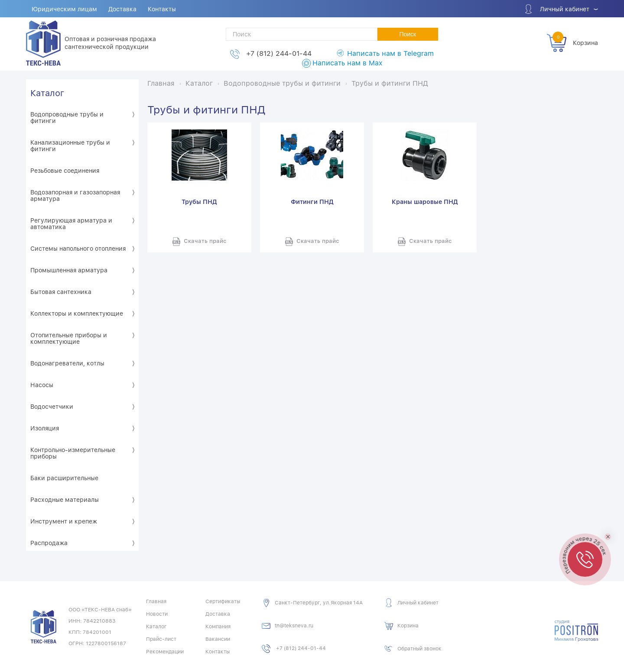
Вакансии (218, 639)
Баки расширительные (64, 478)
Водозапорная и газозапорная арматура (75, 195)
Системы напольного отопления (78, 249)
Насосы (42, 385)
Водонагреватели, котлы (67, 363)
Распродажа (49, 543)
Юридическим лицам (64, 9)
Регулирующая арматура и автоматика (71, 224)
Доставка (122, 9)
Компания (218, 627)
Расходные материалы (65, 500)
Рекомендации (165, 652)
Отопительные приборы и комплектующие (69, 338)
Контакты (162, 9)
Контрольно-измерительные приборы (73, 453)
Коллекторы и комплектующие (77, 313)
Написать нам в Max (347, 63)
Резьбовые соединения (65, 171)
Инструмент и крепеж (64, 521)
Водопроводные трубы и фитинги (67, 118)
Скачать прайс (205, 241)
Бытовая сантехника (61, 292)
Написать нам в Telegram (390, 53)
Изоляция (45, 428)
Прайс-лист (161, 639)
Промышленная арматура (69, 270)
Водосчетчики (52, 407)
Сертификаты (223, 601)
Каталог (47, 93)
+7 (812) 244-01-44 (279, 53)
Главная (156, 601)
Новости (157, 614)
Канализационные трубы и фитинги (70, 146)
